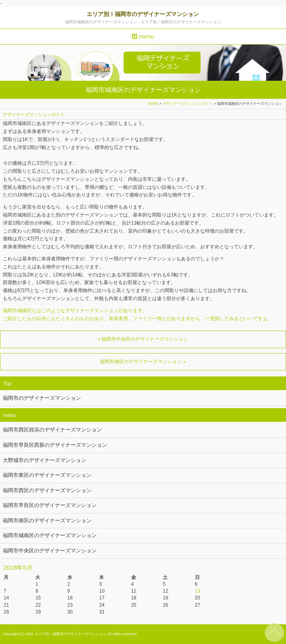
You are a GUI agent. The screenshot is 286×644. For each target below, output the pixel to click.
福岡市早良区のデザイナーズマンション (50, 505)
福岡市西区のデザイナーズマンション (47, 490)
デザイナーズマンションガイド (188, 104)
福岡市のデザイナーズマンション (42, 398)
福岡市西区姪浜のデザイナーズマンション (52, 430)
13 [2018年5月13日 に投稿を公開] (198, 591)
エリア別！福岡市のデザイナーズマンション (143, 14)
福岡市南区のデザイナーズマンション (47, 520)
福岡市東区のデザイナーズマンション (47, 475)
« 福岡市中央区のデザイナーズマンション (143, 339)
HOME (153, 104)
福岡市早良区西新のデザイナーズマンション (55, 445)
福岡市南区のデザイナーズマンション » (143, 362)
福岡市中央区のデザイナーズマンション (50, 551)
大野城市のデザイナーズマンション (45, 460)
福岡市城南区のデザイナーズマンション (50, 535)
